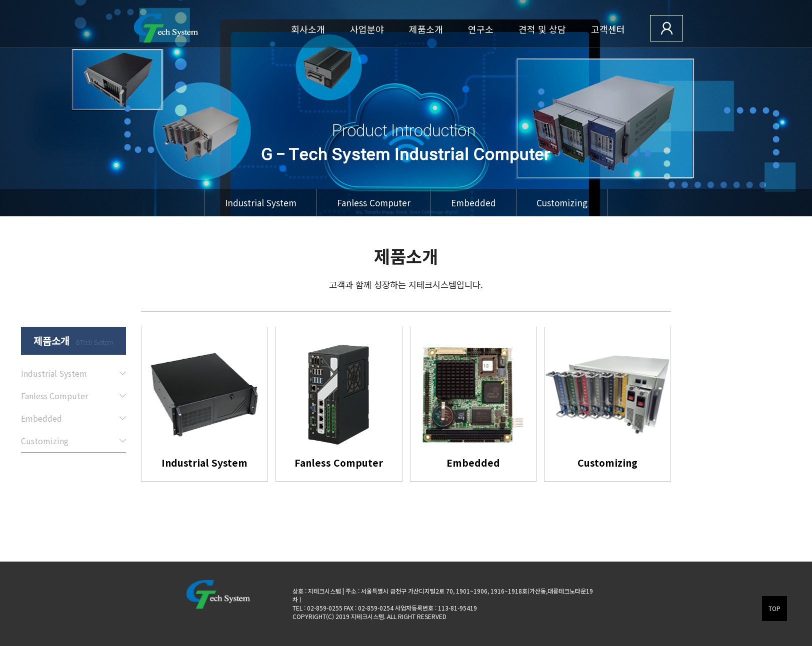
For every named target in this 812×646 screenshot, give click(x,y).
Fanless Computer (374, 203)
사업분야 (367, 29)
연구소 (481, 29)
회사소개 (308, 29)
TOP (774, 608)
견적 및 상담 (542, 29)
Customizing (562, 203)
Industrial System (261, 203)
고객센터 (608, 29)
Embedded (473, 203)
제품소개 (426, 29)
